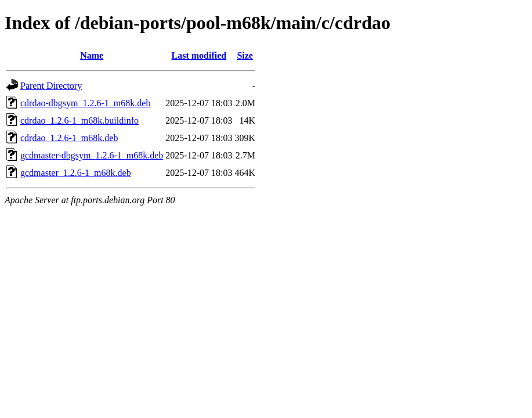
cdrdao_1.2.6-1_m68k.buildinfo (79, 120)
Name (92, 55)
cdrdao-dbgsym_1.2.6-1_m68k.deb (85, 103)
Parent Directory (51, 86)
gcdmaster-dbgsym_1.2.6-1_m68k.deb (92, 155)
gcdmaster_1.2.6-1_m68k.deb (76, 173)
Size (245, 55)
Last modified (199, 55)
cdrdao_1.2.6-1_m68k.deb (69, 138)
